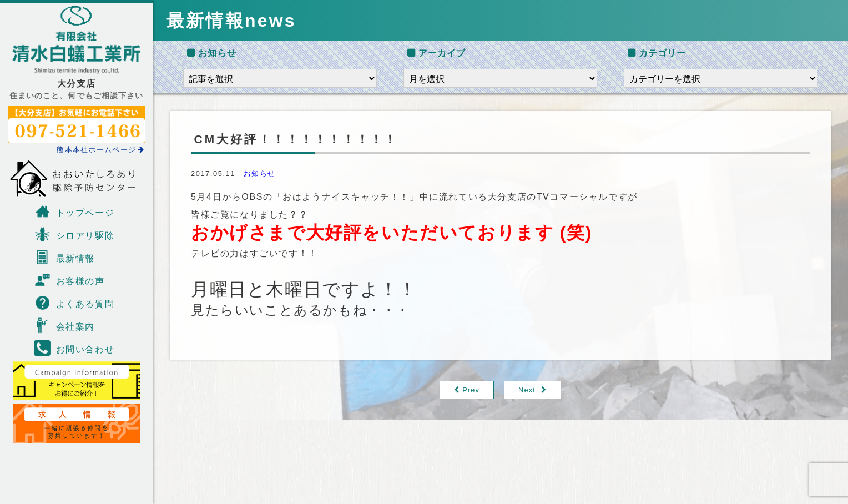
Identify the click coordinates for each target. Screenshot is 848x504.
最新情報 (64, 257)
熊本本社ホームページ (100, 150)
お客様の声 (69, 280)
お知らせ (260, 173)
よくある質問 (74, 303)
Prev (471, 390)
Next (527, 390)
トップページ (74, 211)
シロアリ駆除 (74, 234)
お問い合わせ (74, 348)
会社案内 (64, 325)
